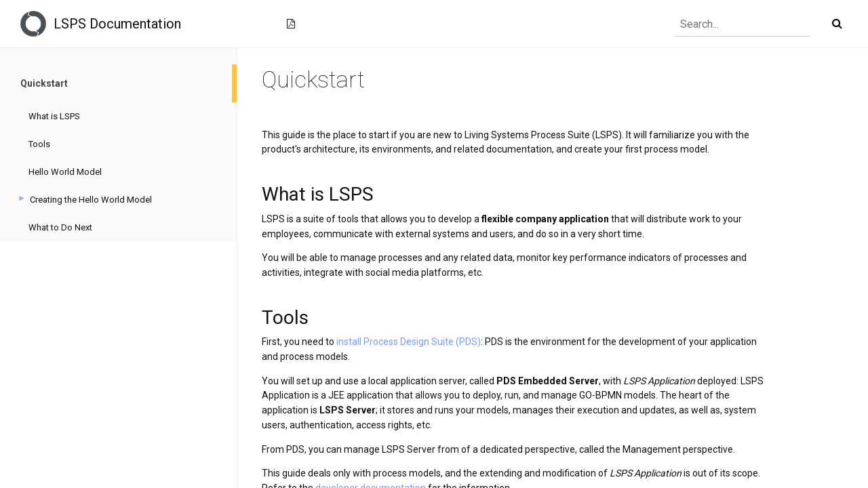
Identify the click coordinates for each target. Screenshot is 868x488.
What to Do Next (60, 227)
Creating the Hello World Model (91, 200)
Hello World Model (65, 172)
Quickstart (44, 83)
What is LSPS (54, 116)
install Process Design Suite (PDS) (409, 342)
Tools (39, 144)
